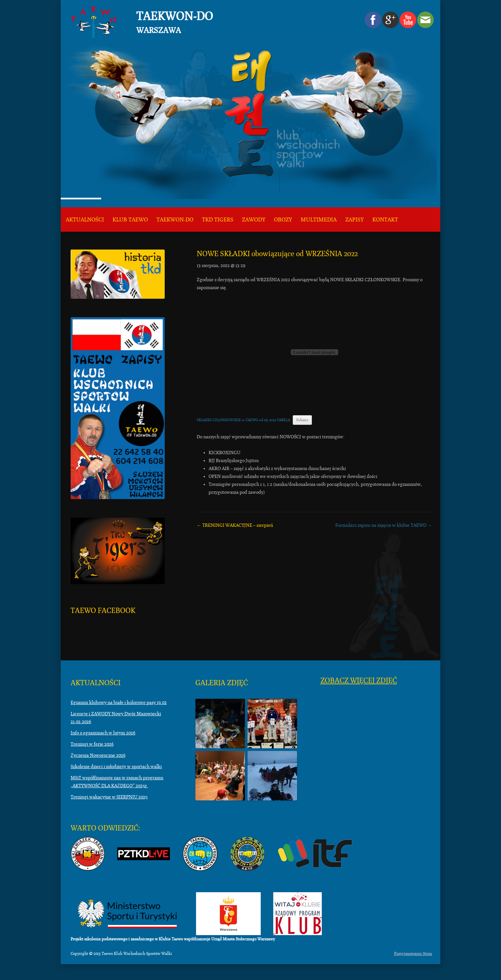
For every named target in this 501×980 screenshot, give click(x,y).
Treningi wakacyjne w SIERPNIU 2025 (109, 797)
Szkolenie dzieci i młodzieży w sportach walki (116, 766)
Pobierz (302, 420)
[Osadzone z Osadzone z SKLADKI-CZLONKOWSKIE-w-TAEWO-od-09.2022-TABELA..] (314, 352)
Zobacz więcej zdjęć (359, 680)
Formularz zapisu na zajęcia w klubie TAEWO (384, 525)
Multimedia (319, 220)
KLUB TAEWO (130, 220)
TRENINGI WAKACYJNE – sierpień (235, 525)
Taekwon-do (175, 220)
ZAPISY (354, 220)
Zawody (254, 220)
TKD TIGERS (218, 220)
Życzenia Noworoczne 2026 (98, 755)
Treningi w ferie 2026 (92, 744)
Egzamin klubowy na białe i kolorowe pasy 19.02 (119, 702)
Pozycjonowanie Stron (413, 954)
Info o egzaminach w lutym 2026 (103, 733)
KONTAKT (385, 220)
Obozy (283, 220)
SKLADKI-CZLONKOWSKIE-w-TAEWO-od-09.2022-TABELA (243, 420)
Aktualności (85, 220)
